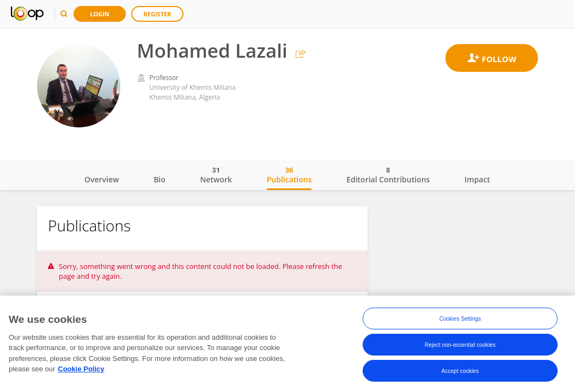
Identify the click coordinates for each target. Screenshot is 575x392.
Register (158, 14)
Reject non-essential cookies (460, 345)
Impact (477, 179)
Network (216, 175)
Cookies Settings (460, 319)
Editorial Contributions (388, 175)
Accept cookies (460, 371)
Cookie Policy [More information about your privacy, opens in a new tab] (81, 369)
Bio (160, 179)
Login (100, 14)
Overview (102, 179)
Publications (289, 175)
